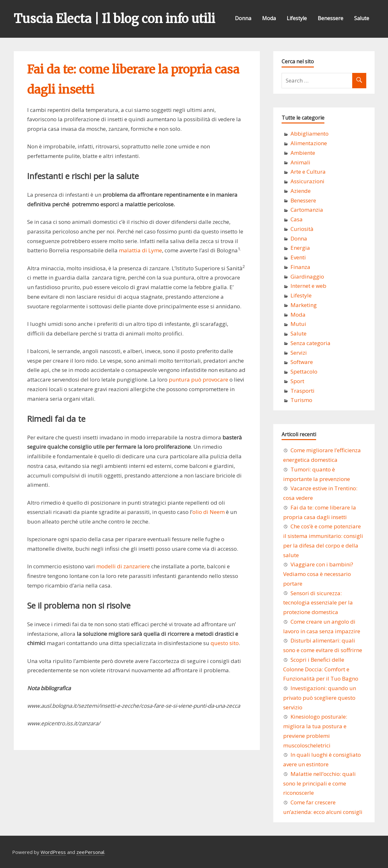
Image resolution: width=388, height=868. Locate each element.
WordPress (53, 852)
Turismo (301, 400)
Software (302, 362)
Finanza (300, 267)
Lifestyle (297, 18)
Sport (297, 381)
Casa (297, 219)
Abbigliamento (310, 134)
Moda (269, 18)
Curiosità (302, 229)
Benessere (330, 18)
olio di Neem (209, 512)
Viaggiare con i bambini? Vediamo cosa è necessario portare (318, 574)
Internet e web (308, 286)
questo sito (225, 643)
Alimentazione (309, 143)
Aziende (301, 191)
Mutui (298, 324)
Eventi (298, 257)
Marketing (304, 305)
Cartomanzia (307, 210)
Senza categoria (310, 343)
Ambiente (303, 153)
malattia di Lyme (140, 250)
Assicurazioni (307, 181)
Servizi (299, 353)
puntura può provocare (198, 379)
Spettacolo (304, 371)
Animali (300, 162)
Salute (362, 18)
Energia (300, 248)
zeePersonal (90, 852)
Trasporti (303, 391)
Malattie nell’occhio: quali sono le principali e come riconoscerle (319, 783)
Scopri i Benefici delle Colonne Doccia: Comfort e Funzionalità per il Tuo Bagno (321, 669)
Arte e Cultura (308, 172)
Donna (243, 18)
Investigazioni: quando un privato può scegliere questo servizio (320, 698)
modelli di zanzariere (123, 566)
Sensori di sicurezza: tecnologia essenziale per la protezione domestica (318, 603)
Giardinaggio (307, 276)
